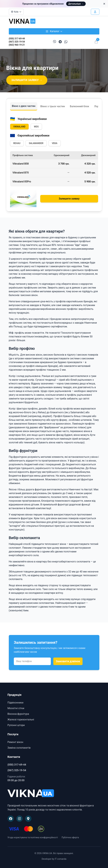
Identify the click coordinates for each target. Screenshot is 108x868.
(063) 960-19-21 (17, 45)
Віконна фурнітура (18, 714)
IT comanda (61, 859)
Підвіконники (15, 703)
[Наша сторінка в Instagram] (19, 819)
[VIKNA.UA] (54, 794)
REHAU (17, 143)
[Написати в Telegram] (60, 42)
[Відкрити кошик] (96, 42)
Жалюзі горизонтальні (21, 720)
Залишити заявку (69, 199)
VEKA (55, 143)
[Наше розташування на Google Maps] (28, 819)
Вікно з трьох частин (53, 106)
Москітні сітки (16, 708)
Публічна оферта (70, 837)
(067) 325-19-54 (17, 42)
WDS (36, 127)
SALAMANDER (36, 143)
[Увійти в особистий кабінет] (95, 12)
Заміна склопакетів (19, 748)
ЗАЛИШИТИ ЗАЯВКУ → (27, 80)
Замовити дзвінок (68, 661)
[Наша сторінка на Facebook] (11, 819)
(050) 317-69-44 (17, 39)
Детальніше (76, 4)
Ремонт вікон (15, 742)
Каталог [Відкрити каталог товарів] (54, 31)
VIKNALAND (19, 127)
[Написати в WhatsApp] (66, 42)
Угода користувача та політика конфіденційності (33, 837)
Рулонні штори (16, 725)
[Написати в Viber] (55, 42)
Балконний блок (80, 106)
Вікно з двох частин (24, 106)
